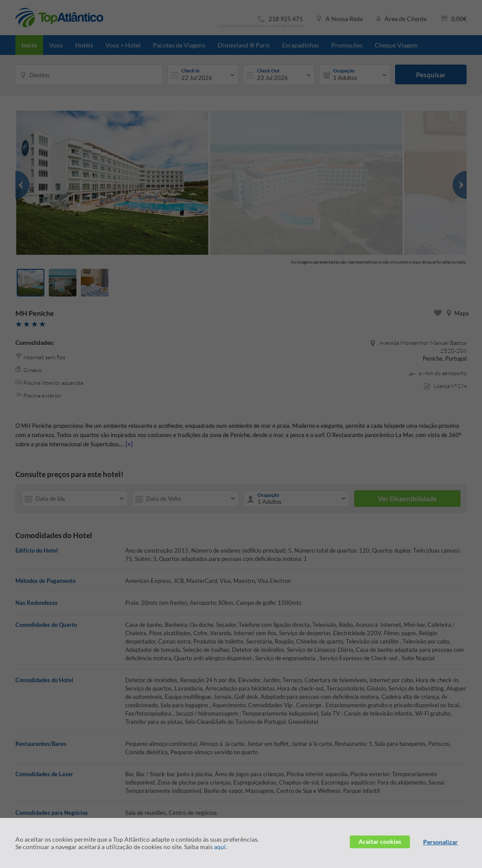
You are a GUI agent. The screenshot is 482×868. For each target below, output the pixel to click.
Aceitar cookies (380, 841)
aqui (220, 847)
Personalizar (440, 842)
